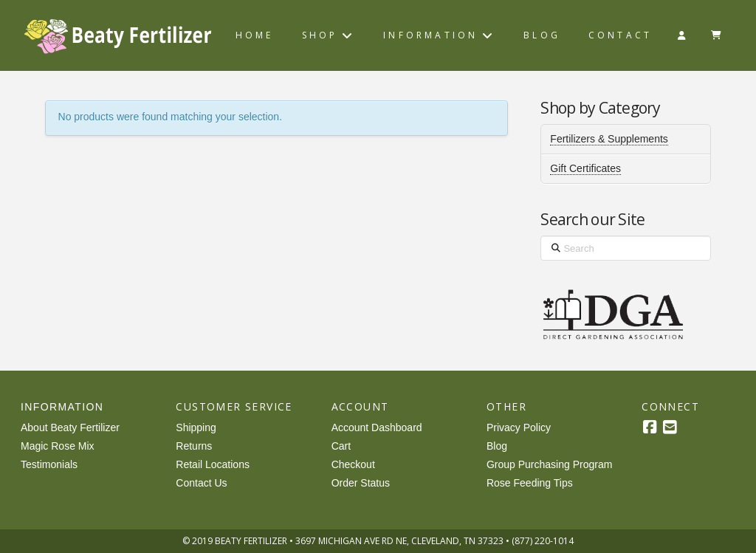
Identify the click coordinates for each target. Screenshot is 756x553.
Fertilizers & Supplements (609, 139)
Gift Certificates (585, 168)
